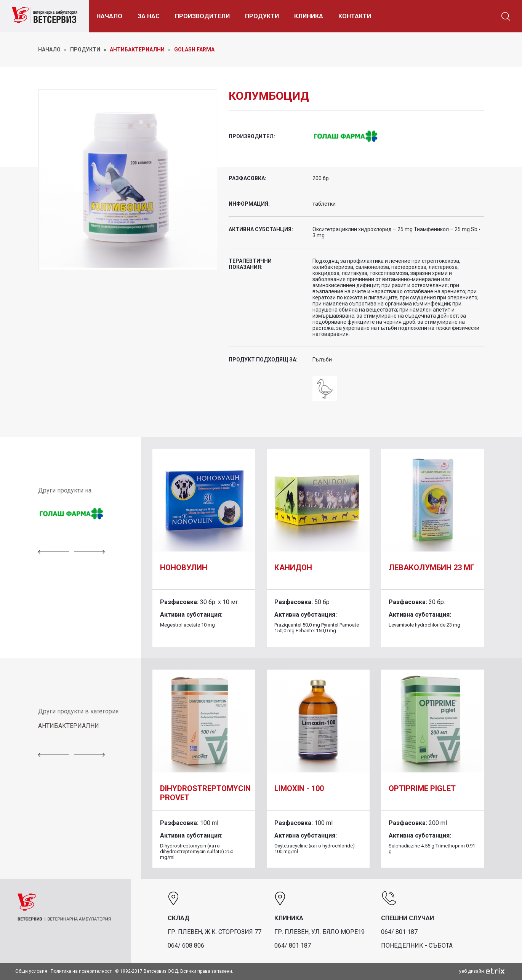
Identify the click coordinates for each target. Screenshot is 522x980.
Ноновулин (184, 568)
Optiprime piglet (422, 788)
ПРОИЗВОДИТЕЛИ (202, 16)
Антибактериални (137, 50)
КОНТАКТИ (355, 16)
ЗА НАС (149, 16)
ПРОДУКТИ (262, 16)
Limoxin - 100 (299, 788)
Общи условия (31, 971)
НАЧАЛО (109, 16)
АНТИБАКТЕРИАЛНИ (69, 726)
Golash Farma (194, 50)
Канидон (293, 568)
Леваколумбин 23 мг (432, 568)
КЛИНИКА (309, 16)
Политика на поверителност (81, 971)
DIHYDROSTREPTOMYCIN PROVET (205, 793)
